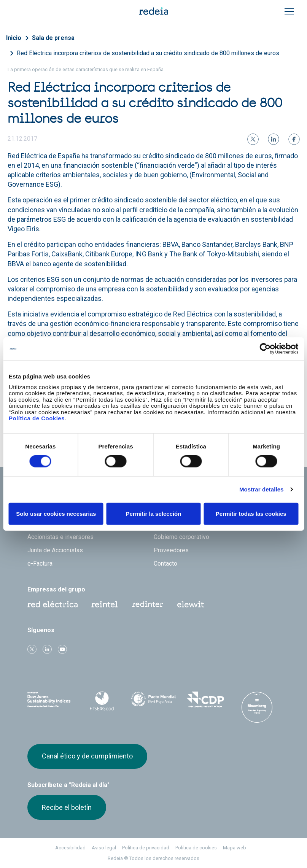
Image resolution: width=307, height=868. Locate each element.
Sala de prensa (53, 38)
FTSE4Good (102, 701)
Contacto (165, 564)
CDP (205, 699)
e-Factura (40, 564)
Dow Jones (50, 700)
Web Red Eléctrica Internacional (148, 604)
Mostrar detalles (262, 489)
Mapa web (235, 848)
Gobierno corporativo (181, 537)
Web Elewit (191, 604)
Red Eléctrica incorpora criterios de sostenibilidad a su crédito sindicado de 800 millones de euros (148, 53)
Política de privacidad (146, 848)
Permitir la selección (154, 513)
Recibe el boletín (67, 807)
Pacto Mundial (154, 700)
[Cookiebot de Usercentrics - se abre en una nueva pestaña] (265, 349)
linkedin (47, 649)
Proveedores (171, 550)
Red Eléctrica (52, 604)
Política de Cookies (37, 418)
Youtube (62, 649)
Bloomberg (257, 707)
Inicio (14, 38)
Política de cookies (196, 848)
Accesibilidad (70, 848)
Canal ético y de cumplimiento (87, 756)
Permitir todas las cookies (251, 513)
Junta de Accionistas (55, 550)
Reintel (105, 604)
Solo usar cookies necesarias (56, 513)
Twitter (32, 649)
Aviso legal (104, 848)
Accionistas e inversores (60, 537)
